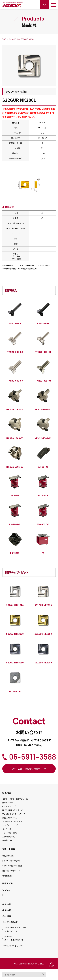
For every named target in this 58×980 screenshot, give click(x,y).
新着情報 (7, 904)
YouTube (6, 890)
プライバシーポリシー (13, 945)
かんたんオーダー (16, 929)
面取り (8, 802)
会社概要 (7, 916)
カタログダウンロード (11, 871)
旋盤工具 (10, 818)
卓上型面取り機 (12, 821)
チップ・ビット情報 (9, 833)
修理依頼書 (7, 876)
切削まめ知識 (8, 856)
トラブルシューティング (11, 861)
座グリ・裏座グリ (12, 810)
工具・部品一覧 (9, 836)
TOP (52, 965)
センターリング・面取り (15, 799)
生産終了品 (7, 840)
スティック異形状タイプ (14, 938)
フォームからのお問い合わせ (29, 769)
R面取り (9, 806)
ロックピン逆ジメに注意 (12, 866)
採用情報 (7, 910)
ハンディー (10, 825)
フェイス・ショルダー (14, 814)
